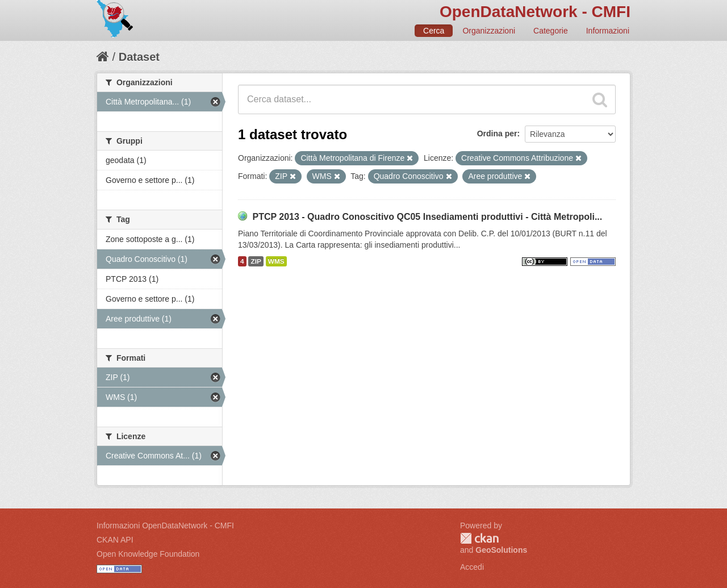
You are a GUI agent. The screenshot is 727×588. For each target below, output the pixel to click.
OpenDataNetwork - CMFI (535, 12)
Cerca (434, 31)
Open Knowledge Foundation (148, 554)
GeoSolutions (501, 550)
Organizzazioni (489, 31)
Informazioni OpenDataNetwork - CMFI (165, 526)
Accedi (472, 567)
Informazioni (608, 31)
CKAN (479, 538)
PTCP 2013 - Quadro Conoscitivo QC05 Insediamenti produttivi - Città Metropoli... (427, 217)
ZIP (256, 261)
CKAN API (115, 540)
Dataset (139, 57)
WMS (276, 261)
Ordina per (497, 134)
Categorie (551, 31)
